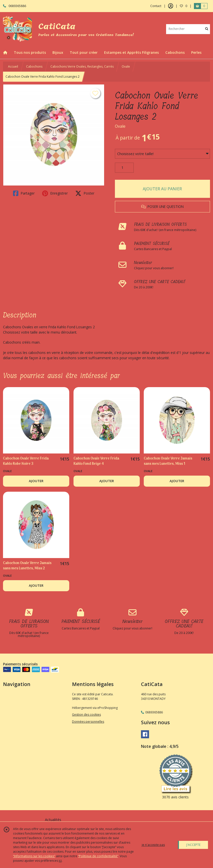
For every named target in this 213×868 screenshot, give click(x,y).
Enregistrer (55, 193)
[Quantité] (124, 168)
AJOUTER (36, 481)
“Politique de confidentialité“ (98, 856)
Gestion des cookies (86, 715)
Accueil (13, 66)
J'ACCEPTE (193, 845)
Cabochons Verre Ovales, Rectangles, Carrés (82, 66)
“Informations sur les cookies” (34, 856)
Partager (24, 193)
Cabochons (34, 66)
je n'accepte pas (153, 845)
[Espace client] (171, 6)
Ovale (126, 66)
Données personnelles (88, 722)
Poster (85, 193)
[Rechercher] (207, 29)
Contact (156, 6)
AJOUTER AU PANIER (162, 189)
